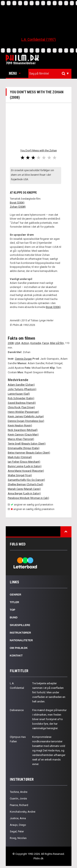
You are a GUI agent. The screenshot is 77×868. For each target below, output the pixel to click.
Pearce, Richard (19, 805)
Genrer (16, 595)
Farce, (46, 343)
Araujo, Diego (18, 825)
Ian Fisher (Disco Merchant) (24, 462)
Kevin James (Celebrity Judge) (26, 416)
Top (13, 610)
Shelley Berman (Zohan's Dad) (25, 484)
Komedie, (36, 343)
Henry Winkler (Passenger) (23, 412)
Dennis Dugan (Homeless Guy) (26, 421)
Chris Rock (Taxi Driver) (21, 407)
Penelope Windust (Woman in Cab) (28, 498)
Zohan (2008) (18, 207)
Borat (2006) (17, 203)
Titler (15, 602)
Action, (26, 343)
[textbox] (51, 74)
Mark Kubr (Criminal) (20, 457)
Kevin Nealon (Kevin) (20, 425)
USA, (18, 343)
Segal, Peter (17, 831)
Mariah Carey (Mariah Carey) (24, 489)
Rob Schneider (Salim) (21, 398)
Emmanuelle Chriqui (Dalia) (24, 448)
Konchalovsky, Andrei (23, 812)
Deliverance (17, 710)
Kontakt (16, 656)
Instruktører (20, 633)
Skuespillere (20, 625)
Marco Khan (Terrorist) (21, 439)
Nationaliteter (21, 640)
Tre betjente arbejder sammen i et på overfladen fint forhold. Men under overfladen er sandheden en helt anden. (49, 692)
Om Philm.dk (19, 648)
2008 (11, 343)
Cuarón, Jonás (18, 798)
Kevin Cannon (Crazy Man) (23, 435)
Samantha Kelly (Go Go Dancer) (26, 480)
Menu (15, 73)
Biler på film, (57, 343)
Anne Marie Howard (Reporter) (26, 471)
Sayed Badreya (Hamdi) (22, 403)
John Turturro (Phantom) (22, 389)
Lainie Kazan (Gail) (19, 394)
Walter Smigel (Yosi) (20, 475)
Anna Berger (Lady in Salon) (24, 493)
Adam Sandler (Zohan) (21, 385)
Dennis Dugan (24, 359)
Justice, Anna (18, 818)
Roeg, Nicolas (18, 838)
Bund (14, 617)
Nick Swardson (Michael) (23, 430)
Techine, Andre (19, 792)
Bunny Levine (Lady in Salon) (25, 466)
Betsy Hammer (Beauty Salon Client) (29, 453)
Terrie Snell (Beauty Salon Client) (27, 444)
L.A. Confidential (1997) (39, 39)
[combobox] (50, 74)
